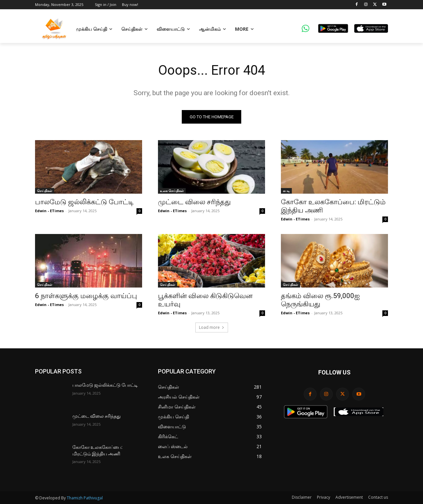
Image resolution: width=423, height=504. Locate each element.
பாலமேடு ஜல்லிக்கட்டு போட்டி (84, 202)
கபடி (286, 191)
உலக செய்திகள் (172, 191)
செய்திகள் (45, 191)
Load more (212, 327)
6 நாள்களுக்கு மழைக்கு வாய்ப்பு (86, 296)
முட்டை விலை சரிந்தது (194, 202)
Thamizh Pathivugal (85, 498)
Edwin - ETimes (49, 211)
